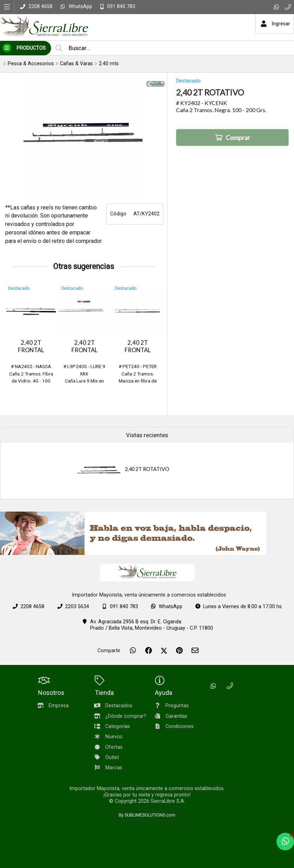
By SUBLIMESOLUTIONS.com (147, 815)
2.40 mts (109, 64)
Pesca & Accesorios (31, 64)
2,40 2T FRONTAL (31, 346)
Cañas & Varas (76, 64)
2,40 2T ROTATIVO (147, 469)
